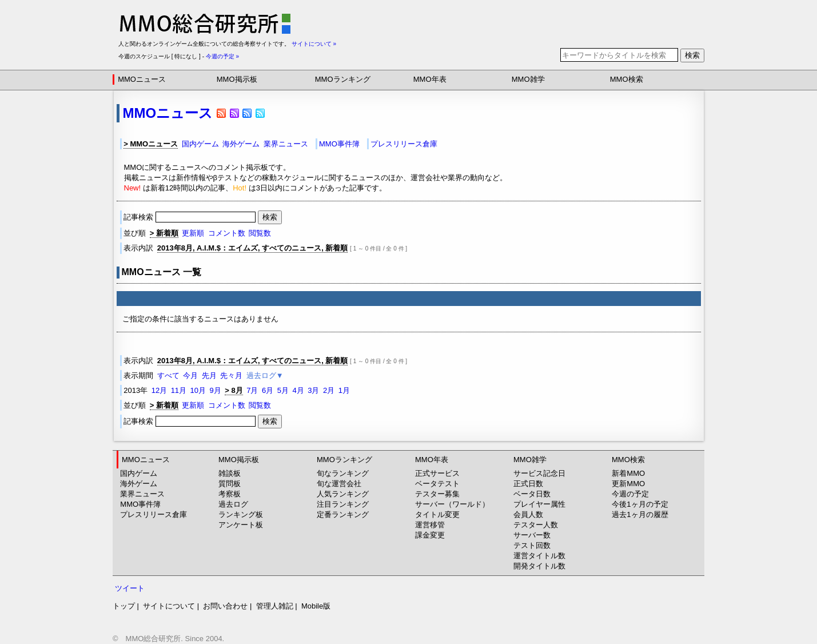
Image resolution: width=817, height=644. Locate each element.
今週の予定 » (222, 56)
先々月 (231, 375)
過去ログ (233, 504)
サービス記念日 (539, 473)
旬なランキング (343, 473)
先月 (209, 375)
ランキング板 (241, 514)
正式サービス (437, 473)
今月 (190, 375)
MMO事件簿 (339, 144)
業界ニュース (286, 144)
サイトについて (169, 606)
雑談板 (230, 473)
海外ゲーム (241, 144)
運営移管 (430, 525)
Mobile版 (316, 606)
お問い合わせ (225, 606)
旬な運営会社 (339, 484)
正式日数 (528, 484)
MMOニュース (142, 79)
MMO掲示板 (237, 79)
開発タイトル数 (539, 566)
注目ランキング (343, 504)
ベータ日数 (532, 494)
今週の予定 (630, 494)
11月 (179, 390)
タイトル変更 (437, 514)
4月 (298, 390)
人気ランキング (343, 494)
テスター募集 (437, 494)
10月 (198, 390)
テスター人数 (536, 525)
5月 (283, 390)
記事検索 (190, 217)
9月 (216, 390)
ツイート (130, 588)
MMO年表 (430, 79)
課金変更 (430, 535)
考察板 (230, 494)
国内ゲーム (200, 144)
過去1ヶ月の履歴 (640, 514)
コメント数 (227, 233)
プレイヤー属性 (539, 504)
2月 (329, 390)
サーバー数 (532, 535)
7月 (252, 390)
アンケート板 (241, 525)
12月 (159, 390)
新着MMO (628, 473)
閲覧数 (260, 233)
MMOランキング (343, 79)
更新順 (193, 233)
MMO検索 (627, 79)
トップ (124, 606)
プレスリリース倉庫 (404, 144)
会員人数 (528, 514)
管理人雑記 (275, 606)
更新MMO (628, 484)
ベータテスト (437, 484)
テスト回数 (532, 545)
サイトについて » (314, 44)
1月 (344, 390)
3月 (313, 390)
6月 (268, 390)
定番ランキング (343, 514)
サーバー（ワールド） (452, 504)
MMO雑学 (528, 79)
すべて (168, 375)
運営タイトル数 (539, 556)
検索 (692, 55)
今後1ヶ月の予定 (640, 504)
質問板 (230, 484)
